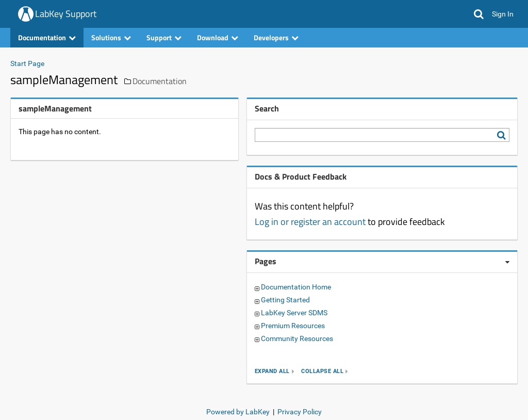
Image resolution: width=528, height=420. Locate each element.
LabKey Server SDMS (294, 313)
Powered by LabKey (238, 412)
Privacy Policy (300, 412)
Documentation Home (296, 287)
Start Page (27, 63)
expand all (272, 371)
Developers (276, 37)
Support (164, 37)
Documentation (47, 37)
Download (218, 37)
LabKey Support (66, 14)
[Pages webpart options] (507, 262)
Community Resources (297, 338)
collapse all (322, 371)
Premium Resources (293, 326)
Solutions (111, 37)
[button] (479, 14)
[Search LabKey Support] (503, 135)
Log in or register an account (310, 222)
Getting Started (285, 300)
